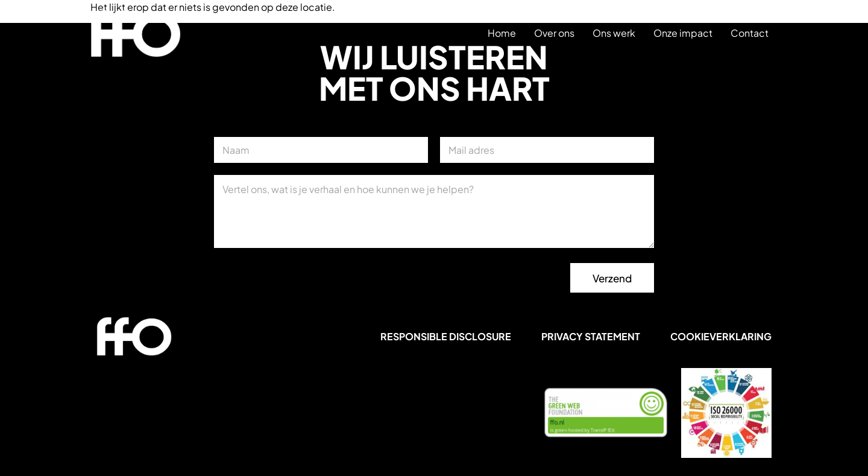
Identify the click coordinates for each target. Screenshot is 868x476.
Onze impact (683, 33)
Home (502, 33)
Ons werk (614, 33)
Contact (750, 33)
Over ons (554, 33)
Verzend (612, 278)
